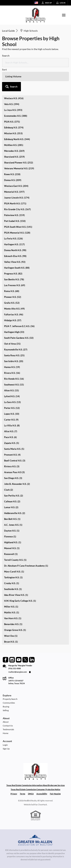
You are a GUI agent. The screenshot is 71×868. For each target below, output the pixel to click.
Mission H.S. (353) (13, 133)
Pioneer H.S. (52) (13, 297)
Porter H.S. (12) (12, 408)
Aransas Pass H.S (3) (14, 472)
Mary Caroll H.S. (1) (14, 572)
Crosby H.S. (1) (12, 583)
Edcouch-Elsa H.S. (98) (15, 256)
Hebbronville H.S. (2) (15, 513)
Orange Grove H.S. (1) (15, 630)
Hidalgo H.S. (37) (13, 320)
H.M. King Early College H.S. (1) (20, 601)
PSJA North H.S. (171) (15, 203)
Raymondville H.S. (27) (16, 350)
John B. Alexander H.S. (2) (17, 484)
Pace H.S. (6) (10, 437)
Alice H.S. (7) (11, 431)
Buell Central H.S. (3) (15, 461)
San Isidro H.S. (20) (14, 361)
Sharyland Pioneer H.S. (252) (19, 163)
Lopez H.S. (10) (12, 414)
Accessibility (42, 794)
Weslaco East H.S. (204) (16, 186)
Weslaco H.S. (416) (14, 98)
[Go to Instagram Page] (12, 660)
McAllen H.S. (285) (14, 145)
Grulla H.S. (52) (12, 303)
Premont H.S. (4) (12, 455)
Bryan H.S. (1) (11, 642)
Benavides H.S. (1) (13, 624)
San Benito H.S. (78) (14, 279)
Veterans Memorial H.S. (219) (19, 168)
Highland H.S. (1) (13, 542)
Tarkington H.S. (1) (13, 577)
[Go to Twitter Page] (25, 660)
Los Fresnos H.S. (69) (15, 285)
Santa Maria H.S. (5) (14, 449)
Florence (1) (10, 537)
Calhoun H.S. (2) (12, 501)
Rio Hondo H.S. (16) (14, 379)
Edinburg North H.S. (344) (17, 139)
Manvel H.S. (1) (12, 548)
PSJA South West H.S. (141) (18, 227)
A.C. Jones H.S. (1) (13, 525)
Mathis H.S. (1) (12, 612)
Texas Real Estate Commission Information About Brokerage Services (36, 785)
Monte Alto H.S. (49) (14, 309)
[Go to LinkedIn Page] (32, 660)
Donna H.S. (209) (13, 180)
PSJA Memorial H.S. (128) (17, 233)
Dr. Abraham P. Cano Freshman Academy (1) (26, 566)
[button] (11, 87)
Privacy (14, 794)
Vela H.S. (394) (12, 104)
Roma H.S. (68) (12, 291)
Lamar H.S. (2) (11, 507)
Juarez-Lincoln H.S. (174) (17, 198)
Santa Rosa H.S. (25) (14, 355)
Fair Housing (55, 794)
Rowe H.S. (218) (12, 174)
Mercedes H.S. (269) (14, 151)
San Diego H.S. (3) (13, 478)
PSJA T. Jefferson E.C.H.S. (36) (19, 326)
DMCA (31, 794)
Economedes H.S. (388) (16, 116)
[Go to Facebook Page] (6, 660)
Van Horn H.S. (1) (13, 618)
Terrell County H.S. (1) (15, 560)
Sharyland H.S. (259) (14, 157)
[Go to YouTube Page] (19, 660)
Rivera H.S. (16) (12, 373)
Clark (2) (9, 490)
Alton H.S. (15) (11, 390)
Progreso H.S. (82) (13, 274)
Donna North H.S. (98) (15, 250)
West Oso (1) (11, 636)
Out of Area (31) (12, 344)
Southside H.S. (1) (13, 589)
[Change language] (36, 3)
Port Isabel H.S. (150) (15, 221)
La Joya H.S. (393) (13, 110)
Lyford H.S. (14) (12, 396)
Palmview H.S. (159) (14, 215)
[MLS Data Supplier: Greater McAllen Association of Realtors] (35, 841)
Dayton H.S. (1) (12, 531)
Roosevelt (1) (11, 554)
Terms (23, 794)
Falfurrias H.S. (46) (14, 314)
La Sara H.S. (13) (12, 402)
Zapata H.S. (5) (12, 443)
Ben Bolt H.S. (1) (12, 519)
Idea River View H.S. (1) (16, 595)
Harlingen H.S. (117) (14, 244)
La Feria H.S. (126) (13, 239)
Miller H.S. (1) (11, 607)
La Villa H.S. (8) (12, 425)
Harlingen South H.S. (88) (17, 268)
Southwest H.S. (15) (14, 385)
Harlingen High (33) (14, 332)
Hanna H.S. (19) (12, 367)
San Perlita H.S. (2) (14, 496)
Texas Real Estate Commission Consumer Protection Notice (35, 789)
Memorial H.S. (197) (14, 192)
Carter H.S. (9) (11, 420)
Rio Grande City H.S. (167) (17, 209)
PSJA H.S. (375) (12, 122)
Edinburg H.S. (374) (14, 128)
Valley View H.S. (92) (15, 262)
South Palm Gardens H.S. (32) (19, 338)
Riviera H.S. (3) (12, 466)
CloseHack (42, 805)
